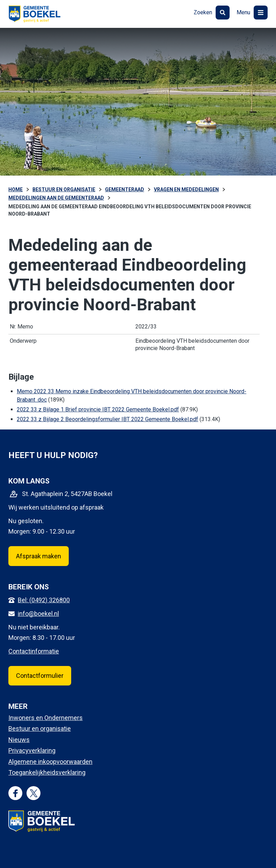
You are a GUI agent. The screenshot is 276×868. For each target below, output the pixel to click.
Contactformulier (40, 676)
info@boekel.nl (38, 614)
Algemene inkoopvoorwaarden (50, 762)
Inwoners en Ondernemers (46, 718)
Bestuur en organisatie (40, 728)
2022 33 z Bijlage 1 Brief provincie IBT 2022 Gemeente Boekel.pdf (98, 409)
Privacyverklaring (32, 750)
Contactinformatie (34, 651)
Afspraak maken (39, 556)
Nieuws (19, 740)
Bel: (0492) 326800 (44, 600)
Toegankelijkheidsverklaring (47, 772)
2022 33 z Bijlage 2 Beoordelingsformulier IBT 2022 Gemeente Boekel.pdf (107, 419)
